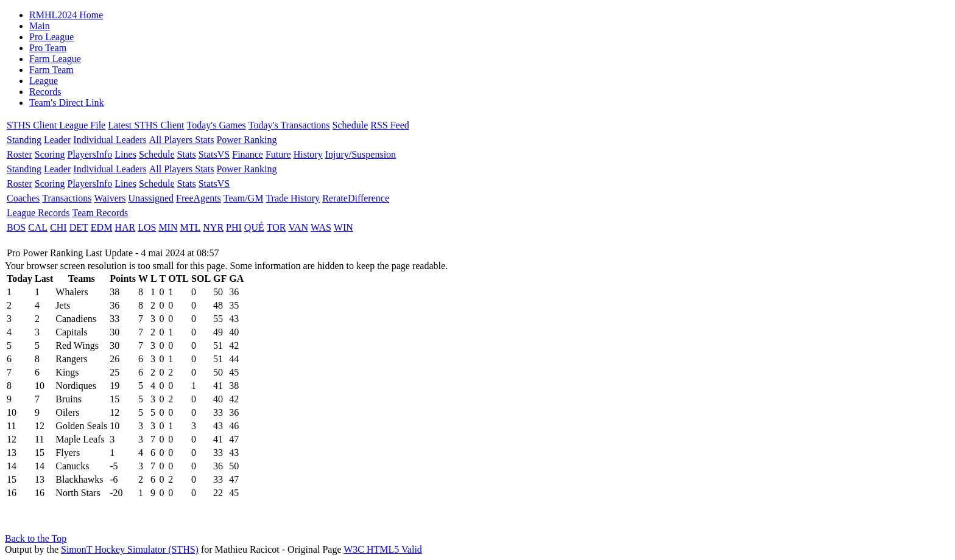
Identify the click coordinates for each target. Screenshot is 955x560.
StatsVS (214, 154)
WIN (344, 227)
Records (45, 92)
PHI (234, 227)
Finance (248, 154)
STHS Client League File (56, 125)
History (308, 154)
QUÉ (254, 227)
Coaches (23, 198)
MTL (190, 227)
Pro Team (48, 48)
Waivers (110, 198)
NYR (213, 227)
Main (40, 26)
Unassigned (151, 198)
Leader (57, 140)
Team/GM (244, 198)
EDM (102, 227)
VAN (298, 227)
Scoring (50, 154)
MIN (168, 227)
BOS (16, 227)
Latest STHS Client (146, 125)
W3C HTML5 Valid (383, 549)
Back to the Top (36, 538)
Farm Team (51, 70)
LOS (147, 227)
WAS (321, 227)
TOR (277, 227)
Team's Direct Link (67, 103)
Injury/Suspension (361, 154)
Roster (19, 154)
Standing (24, 140)
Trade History (293, 198)
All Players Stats (182, 140)
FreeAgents (199, 198)
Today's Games (217, 125)
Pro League (51, 37)
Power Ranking (246, 140)
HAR (125, 227)
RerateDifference (356, 198)
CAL (38, 227)
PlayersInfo (90, 154)
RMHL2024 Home (66, 15)
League (44, 81)
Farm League (55, 59)
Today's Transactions (289, 125)
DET (79, 227)
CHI (58, 227)
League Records (38, 213)
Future (278, 154)
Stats (187, 154)
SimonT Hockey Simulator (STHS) (130, 549)
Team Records (100, 213)
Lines (125, 154)
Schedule (351, 125)
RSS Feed (390, 125)
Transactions (67, 198)
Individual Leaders (110, 140)
